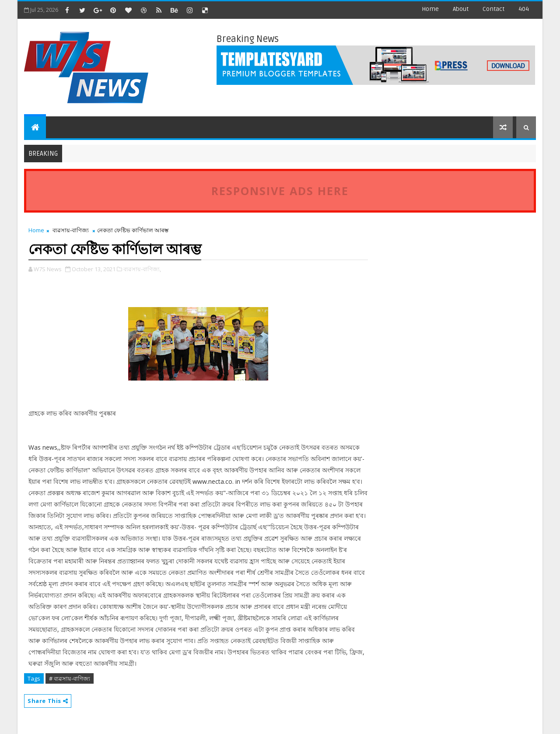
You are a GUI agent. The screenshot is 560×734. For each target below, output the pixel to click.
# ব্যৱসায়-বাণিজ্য (70, 678)
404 (524, 9)
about (461, 9)
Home (430, 9)
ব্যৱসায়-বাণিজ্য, (142, 269)
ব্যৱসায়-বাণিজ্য (71, 230)
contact (493, 9)
